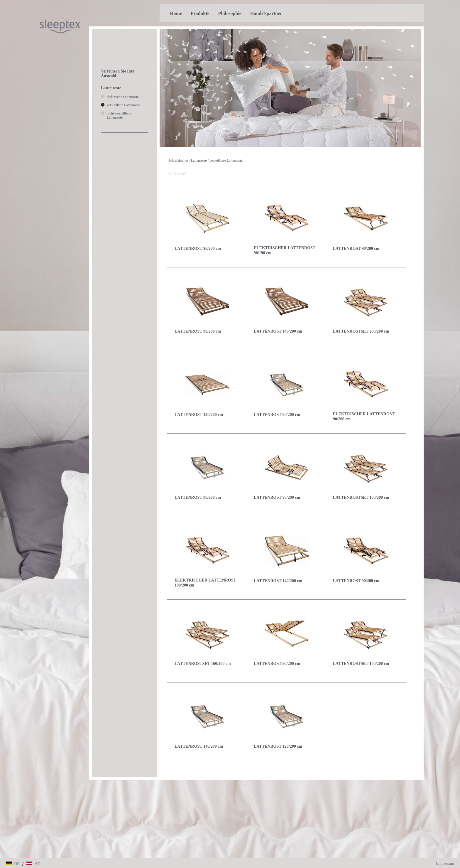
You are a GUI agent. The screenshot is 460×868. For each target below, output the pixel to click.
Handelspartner (266, 13)
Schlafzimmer (178, 161)
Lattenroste (199, 161)
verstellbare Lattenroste (226, 161)
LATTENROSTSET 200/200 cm (361, 331)
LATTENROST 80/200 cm (198, 497)
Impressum (445, 863)
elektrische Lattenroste (123, 97)
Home (176, 13)
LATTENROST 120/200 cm (278, 746)
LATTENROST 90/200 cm (198, 248)
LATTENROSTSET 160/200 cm (203, 664)
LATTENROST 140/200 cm (278, 331)
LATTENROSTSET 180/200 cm (361, 497)
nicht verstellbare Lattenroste (119, 115)
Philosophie (230, 13)
